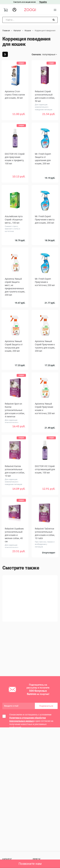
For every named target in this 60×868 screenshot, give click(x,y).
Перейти (43, 2)
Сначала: (37, 54)
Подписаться (46, 706)
